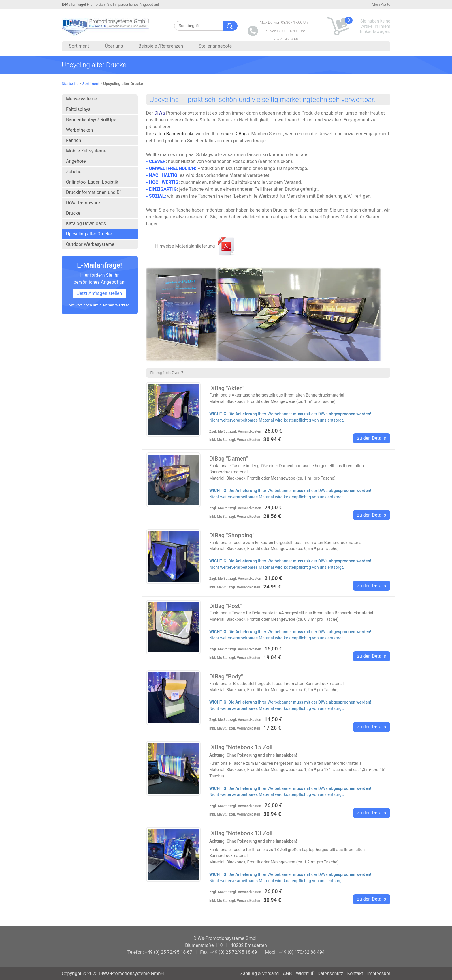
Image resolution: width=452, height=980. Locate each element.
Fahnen (74, 140)
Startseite (70, 83)
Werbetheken (79, 130)
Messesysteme (82, 99)
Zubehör (75, 172)
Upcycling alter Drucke (89, 234)
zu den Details (372, 438)
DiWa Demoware (83, 203)
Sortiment (91, 83)
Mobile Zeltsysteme (86, 151)
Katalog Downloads (86, 224)
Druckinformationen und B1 (94, 192)
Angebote (76, 161)
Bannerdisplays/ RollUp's (91, 120)
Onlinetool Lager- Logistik (92, 182)
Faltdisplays (78, 109)
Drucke (73, 213)
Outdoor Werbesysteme (90, 244)
